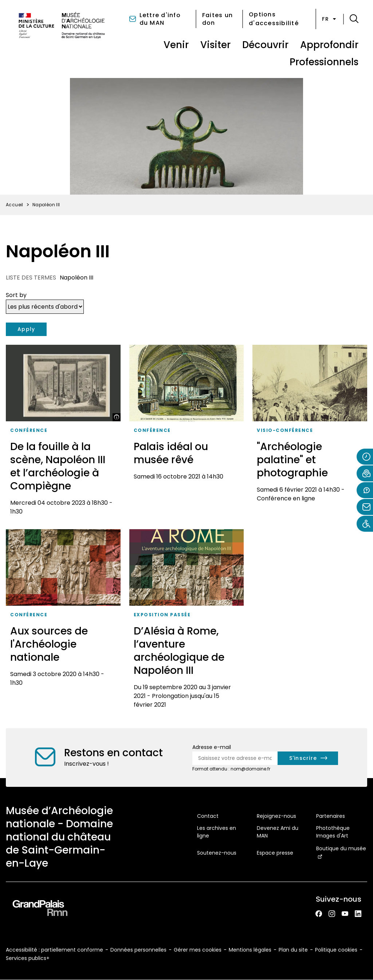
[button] (354, 19)
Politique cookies (336, 950)
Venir (176, 45)
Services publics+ (28, 958)
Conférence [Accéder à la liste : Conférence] (29, 430)
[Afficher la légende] (117, 417)
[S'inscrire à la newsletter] (308, 758)
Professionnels (324, 62)
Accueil (15, 205)
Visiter (215, 45)
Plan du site (293, 950)
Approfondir (329, 45)
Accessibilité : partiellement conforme (54, 950)
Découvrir (265, 45)
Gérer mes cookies (198, 950)
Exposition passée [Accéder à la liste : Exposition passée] (162, 615)
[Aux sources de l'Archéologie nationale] (63, 621)
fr (330, 19)
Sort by (16, 295)
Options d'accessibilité (274, 19)
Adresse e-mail (212, 747)
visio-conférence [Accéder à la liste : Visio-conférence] (285, 430)
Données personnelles (138, 950)
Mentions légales (250, 950)
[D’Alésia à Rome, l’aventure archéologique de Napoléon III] (187, 621)
